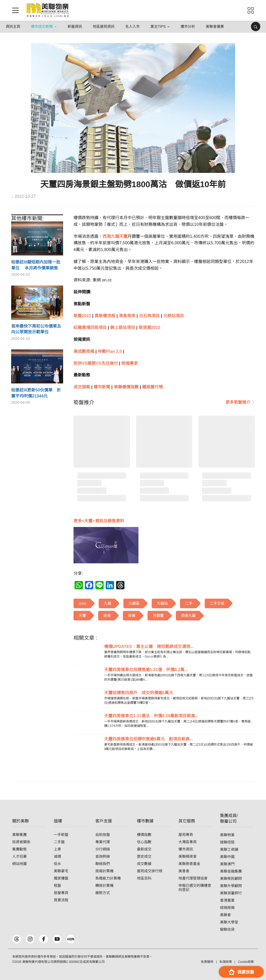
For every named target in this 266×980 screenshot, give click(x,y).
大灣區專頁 (188, 842)
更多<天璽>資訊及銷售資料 (99, 521)
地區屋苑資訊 (104, 26)
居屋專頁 (61, 893)
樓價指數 (144, 835)
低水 (57, 864)
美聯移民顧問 (231, 878)
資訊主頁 (13, 26)
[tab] (84, 402)
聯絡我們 (103, 864)
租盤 (57, 886)
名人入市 (132, 26)
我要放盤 (241, 972)
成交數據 (144, 864)
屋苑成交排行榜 (150, 871)
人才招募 (19, 856)
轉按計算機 (104, 886)
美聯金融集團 (231, 871)
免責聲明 (207, 962)
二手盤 (59, 842)
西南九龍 (111, 236)
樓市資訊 (186, 849)
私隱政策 (226, 962)
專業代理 (103, 842)
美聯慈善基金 (189, 864)
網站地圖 (19, 864)
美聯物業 (227, 835)
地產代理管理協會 (193, 878)
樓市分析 (188, 26)
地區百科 (144, 878)
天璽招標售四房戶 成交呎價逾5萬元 (139, 693)
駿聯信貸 (227, 929)
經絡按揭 (227, 908)
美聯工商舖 (229, 849)
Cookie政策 (246, 962)
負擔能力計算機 (108, 878)
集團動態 (19, 849)
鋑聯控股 (227, 842)
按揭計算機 (104, 871)
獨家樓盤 (61, 878)
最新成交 (144, 849)
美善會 (184, 871)
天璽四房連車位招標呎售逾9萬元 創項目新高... (149, 739)
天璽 (123, 236)
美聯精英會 (188, 856)
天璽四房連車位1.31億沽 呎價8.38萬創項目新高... (151, 716)
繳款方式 (103, 893)
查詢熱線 (103, 856)
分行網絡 (103, 849)
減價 (57, 856)
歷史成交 (144, 856)
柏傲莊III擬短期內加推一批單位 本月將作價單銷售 (36, 265)
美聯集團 (19, 835)
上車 (57, 849)
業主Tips (158, 26)
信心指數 (144, 842)
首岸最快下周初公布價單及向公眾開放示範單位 (36, 329)
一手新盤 (61, 835)
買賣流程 (61, 900)
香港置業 (227, 900)
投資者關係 (21, 842)
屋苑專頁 (186, 835)
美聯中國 (227, 857)
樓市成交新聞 (42, 26)
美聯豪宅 (61, 871)
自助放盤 (103, 835)
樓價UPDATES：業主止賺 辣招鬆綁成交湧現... (149, 647)
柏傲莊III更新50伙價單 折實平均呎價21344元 (36, 393)
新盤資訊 (75, 26)
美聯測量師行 (231, 893)
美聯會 (225, 915)
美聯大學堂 (229, 922)
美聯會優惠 (215, 26)
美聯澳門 (227, 864)
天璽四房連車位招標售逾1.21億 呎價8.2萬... (146, 670)
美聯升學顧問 (231, 886)
